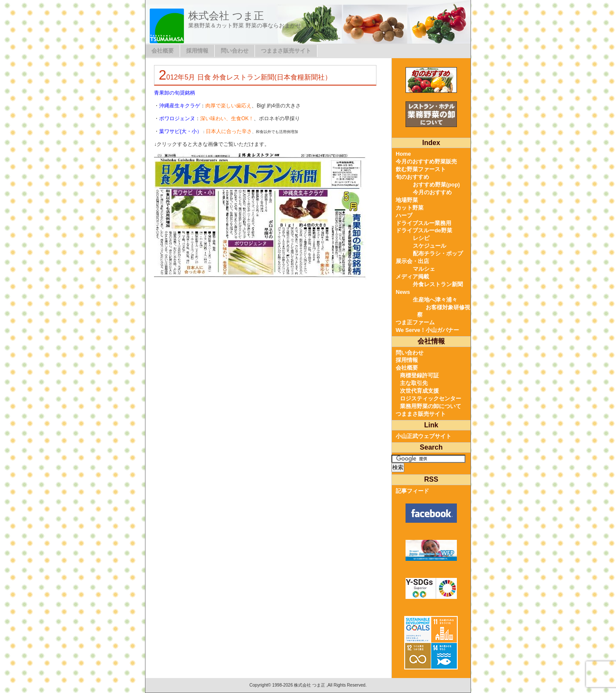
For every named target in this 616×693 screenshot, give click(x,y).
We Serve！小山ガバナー (427, 330)
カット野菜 (410, 208)
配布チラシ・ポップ (438, 253)
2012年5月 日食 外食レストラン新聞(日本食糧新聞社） (245, 77)
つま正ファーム (415, 322)
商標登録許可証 (419, 375)
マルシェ (424, 269)
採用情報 (197, 51)
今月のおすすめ (432, 192)
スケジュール (429, 246)
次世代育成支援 (419, 391)
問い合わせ (235, 51)
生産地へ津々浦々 (435, 300)
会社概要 (163, 51)
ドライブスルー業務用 (423, 223)
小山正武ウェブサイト (423, 436)
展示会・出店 (412, 261)
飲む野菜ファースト (421, 169)
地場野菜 (407, 200)
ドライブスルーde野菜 (424, 230)
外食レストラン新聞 (438, 284)
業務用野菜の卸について (431, 406)
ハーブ (404, 215)
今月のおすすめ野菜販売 (426, 161)
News (403, 292)
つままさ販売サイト (286, 51)
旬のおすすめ (412, 177)
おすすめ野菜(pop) (436, 185)
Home (403, 154)
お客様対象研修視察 (444, 311)
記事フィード (412, 491)
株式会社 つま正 (226, 16)
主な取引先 (414, 383)
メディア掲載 (412, 277)
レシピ (421, 238)
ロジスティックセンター (431, 398)
